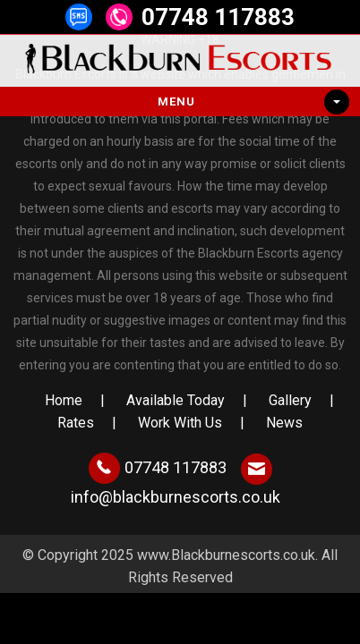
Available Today (176, 400)
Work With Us (180, 423)
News (284, 423)
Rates (76, 423)
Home (64, 400)
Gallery (290, 400)
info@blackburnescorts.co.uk (176, 497)
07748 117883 (218, 17)
